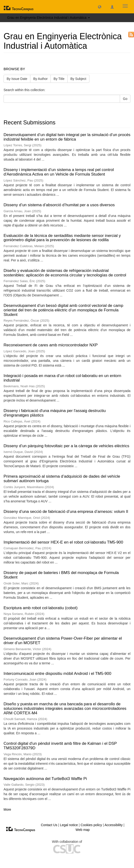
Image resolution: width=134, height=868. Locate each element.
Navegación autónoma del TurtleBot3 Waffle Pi (45, 779)
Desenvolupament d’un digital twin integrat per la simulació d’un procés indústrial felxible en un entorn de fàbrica (67, 137)
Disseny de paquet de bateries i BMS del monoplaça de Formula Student (61, 575)
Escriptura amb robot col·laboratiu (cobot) (41, 608)
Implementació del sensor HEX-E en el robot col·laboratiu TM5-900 (63, 542)
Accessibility (114, 825)
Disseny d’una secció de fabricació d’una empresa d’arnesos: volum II (66, 512)
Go (125, 99)
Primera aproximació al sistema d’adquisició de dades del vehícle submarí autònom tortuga (62, 479)
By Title (59, 79)
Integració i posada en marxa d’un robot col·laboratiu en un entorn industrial (62, 378)
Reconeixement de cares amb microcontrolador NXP (51, 345)
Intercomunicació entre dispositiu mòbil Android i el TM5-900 (57, 674)
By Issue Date (17, 79)
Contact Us (49, 825)
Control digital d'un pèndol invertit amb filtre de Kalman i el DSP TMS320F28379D (60, 746)
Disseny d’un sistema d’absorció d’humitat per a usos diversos (59, 205)
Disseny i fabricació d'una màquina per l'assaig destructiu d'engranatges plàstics (55, 413)
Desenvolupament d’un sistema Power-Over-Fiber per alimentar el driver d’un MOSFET (63, 641)
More (7, 809)
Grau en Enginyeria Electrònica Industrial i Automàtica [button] (49, 18)
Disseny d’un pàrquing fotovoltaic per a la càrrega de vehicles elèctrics (66, 446)
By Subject (78, 79)
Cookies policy (91, 825)
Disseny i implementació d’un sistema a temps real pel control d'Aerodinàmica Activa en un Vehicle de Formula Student (59, 172)
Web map (83, 830)
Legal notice (69, 825)
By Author (40, 79)
